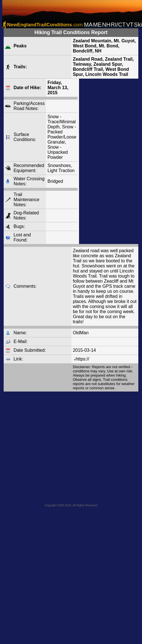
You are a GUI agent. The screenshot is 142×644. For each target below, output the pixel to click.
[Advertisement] (53, 446)
